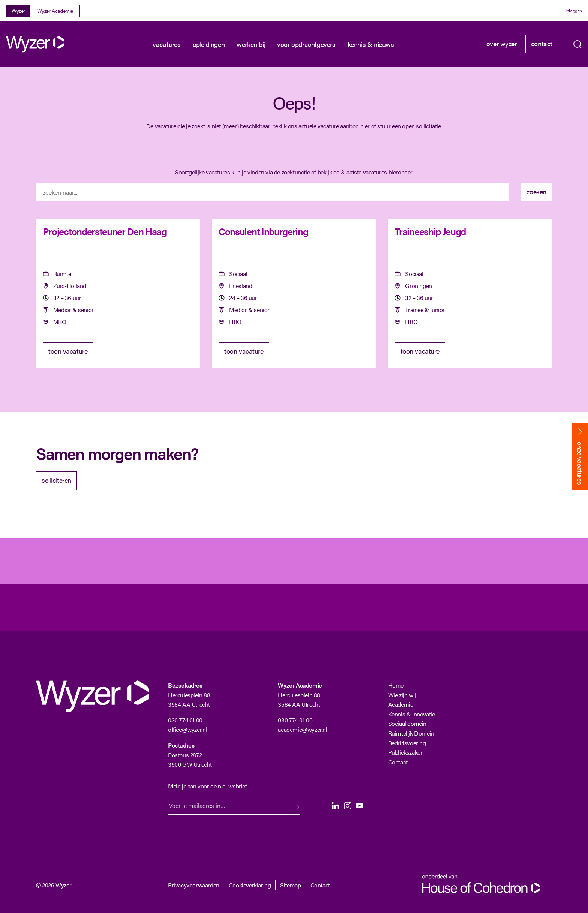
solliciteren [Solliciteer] (56, 480)
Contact (542, 43)
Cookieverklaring (250, 885)
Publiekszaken (406, 752)
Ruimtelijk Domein (411, 733)
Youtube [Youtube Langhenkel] (360, 806)
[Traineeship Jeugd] (470, 294)
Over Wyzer (502, 43)
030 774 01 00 (185, 720)
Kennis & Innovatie (412, 714)
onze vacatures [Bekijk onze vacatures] (580, 463)
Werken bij (251, 44)
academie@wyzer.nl (302, 729)
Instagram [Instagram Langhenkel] (348, 806)
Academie (401, 704)
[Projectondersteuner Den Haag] (118, 294)
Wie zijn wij (402, 695)
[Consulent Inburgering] (294, 294)
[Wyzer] (36, 44)
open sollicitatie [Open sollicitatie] (421, 126)
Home (396, 685)
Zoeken (577, 44)
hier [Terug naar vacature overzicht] (365, 126)
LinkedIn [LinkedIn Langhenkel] (336, 806)
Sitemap (290, 885)
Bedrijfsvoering (407, 743)
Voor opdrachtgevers (306, 44)
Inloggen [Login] (574, 11)
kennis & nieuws (371, 44)
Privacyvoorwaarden (194, 885)
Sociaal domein (407, 723)
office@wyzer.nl (187, 729)
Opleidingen (209, 44)
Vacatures (166, 44)
